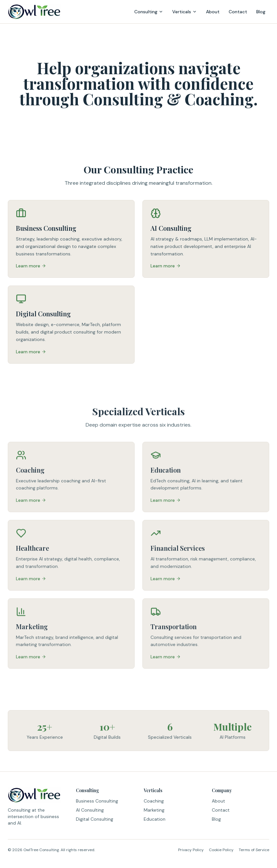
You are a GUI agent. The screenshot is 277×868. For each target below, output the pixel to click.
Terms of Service (254, 850)
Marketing (154, 810)
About (213, 12)
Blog (261, 12)
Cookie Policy (221, 850)
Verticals (185, 12)
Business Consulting (97, 801)
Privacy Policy (191, 850)
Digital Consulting (95, 819)
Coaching (154, 801)
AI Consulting (90, 810)
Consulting (149, 12)
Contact (238, 12)
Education (155, 819)
